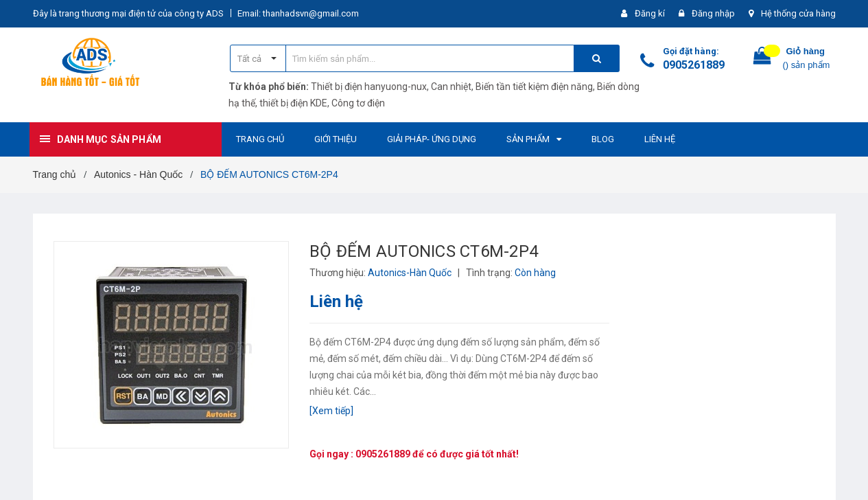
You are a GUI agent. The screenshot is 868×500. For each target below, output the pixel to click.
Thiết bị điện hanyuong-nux (369, 87)
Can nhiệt (451, 87)
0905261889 (694, 65)
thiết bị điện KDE (293, 103)
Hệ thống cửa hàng (798, 13)
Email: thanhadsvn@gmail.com (298, 13)
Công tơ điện (358, 103)
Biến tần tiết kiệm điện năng (534, 87)
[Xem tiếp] (331, 411)
